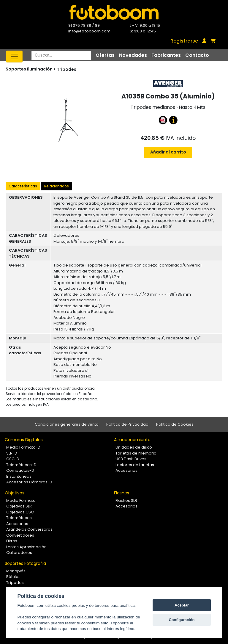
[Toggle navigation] (14, 57)
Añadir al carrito (168, 152)
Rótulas (13, 577)
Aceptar (182, 605)
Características (23, 186)
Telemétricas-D (21, 465)
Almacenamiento (132, 440)
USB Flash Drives (131, 459)
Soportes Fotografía (25, 563)
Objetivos (15, 493)
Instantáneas (19, 476)
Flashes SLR (126, 500)
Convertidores (20, 535)
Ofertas (105, 55)
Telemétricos (19, 518)
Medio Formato (21, 500)
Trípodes (66, 69)
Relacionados (57, 186)
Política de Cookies (175, 424)
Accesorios (126, 470)
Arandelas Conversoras (29, 529)
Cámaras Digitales (24, 440)
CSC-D (13, 459)
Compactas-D (20, 470)
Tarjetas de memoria (136, 453)
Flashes (122, 493)
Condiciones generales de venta (67, 424)
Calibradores (19, 553)
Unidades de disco (134, 447)
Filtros (12, 541)
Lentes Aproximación (26, 547)
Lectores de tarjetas (135, 465)
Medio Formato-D (23, 447)
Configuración (182, 620)
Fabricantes (166, 55)
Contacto (197, 55)
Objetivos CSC (20, 512)
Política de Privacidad (127, 424)
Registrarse (184, 41)
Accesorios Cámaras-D (29, 482)
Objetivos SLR (19, 506)
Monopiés (16, 571)
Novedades (133, 55)
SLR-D (12, 453)
